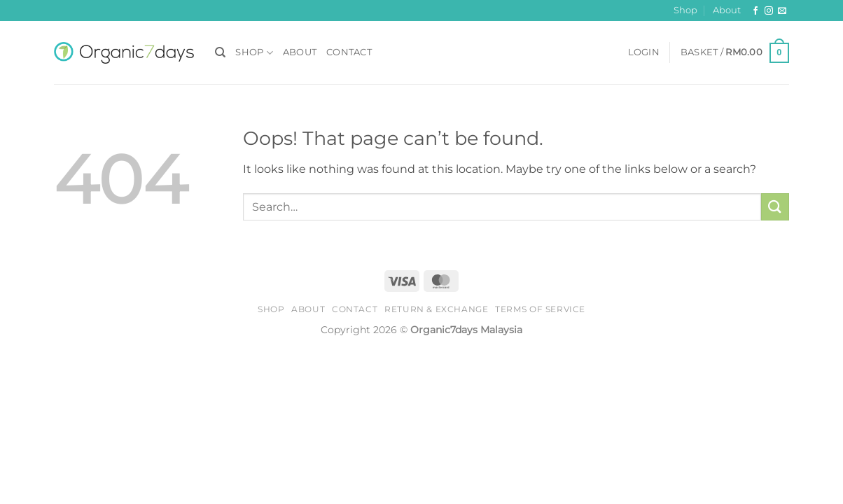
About (727, 10)
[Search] (220, 52)
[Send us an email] (782, 11)
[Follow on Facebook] (755, 11)
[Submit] (775, 207)
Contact (349, 52)
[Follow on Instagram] (769, 11)
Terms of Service (540, 309)
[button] (644, 52)
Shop (685, 10)
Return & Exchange (436, 309)
